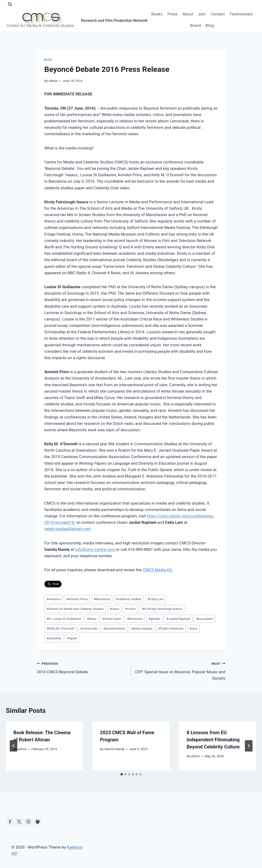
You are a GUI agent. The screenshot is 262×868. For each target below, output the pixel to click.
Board (196, 25)
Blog (210, 25)
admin (53, 81)
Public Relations (171, 628)
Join (202, 14)
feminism (135, 619)
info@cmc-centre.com (95, 549)
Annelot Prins (77, 599)
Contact (218, 14)
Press (173, 14)
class (114, 609)
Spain (72, 638)
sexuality (54, 638)
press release (142, 628)
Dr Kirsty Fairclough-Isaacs (162, 609)
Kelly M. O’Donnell (60, 628)
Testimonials (241, 14)
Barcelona (102, 599)
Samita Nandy (114, 749)
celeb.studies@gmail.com (68, 529)
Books (157, 14)
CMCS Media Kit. (158, 570)
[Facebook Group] (38, 822)
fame (92, 619)
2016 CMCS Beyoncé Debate (82, 667)
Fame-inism (112, 619)
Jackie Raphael (178, 619)
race (193, 628)
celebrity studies (129, 599)
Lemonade (89, 628)
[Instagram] (28, 822)
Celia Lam (155, 599)
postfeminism (114, 628)
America (54, 599)
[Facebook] (10, 822)
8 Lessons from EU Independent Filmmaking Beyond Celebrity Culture (213, 740)
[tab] (122, 774)
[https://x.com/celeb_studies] (19, 822)
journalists (205, 619)
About (188, 14)
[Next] (249, 746)
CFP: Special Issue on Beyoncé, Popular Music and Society (180, 670)
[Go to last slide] (14, 746)
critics (130, 609)
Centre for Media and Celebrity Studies (75, 609)
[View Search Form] (10, 4)
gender (154, 619)
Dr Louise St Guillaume (64, 619)
